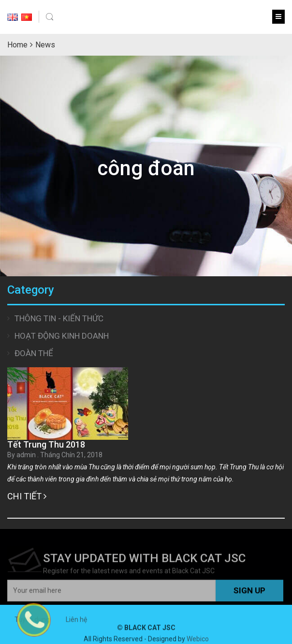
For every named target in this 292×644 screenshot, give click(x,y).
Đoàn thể (34, 353)
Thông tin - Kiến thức (59, 318)
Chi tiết (27, 496)
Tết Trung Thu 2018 (46, 444)
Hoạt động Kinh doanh (62, 336)
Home (17, 45)
